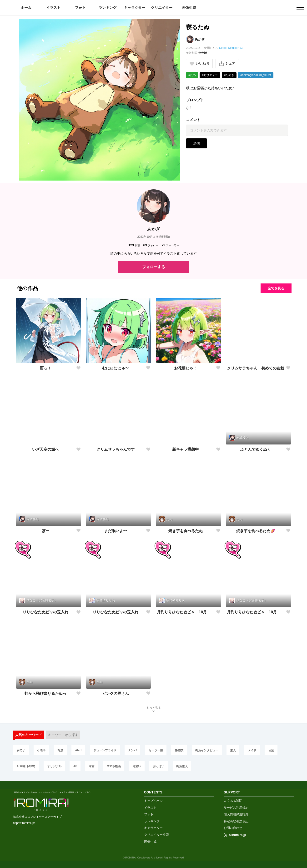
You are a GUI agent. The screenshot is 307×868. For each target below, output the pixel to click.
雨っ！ (45, 368)
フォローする (154, 267)
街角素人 (182, 766)
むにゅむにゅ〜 (116, 368)
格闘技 (179, 750)
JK (75, 766)
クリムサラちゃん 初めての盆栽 (256, 368)
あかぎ (200, 39)
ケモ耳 (41, 750)
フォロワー (170, 245)
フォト (80, 8)
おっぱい (159, 766)
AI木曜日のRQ (26, 766)
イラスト (53, 8)
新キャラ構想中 (186, 449)
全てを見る (276, 288)
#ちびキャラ (210, 75)
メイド (252, 750)
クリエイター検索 (156, 835)
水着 (92, 766)
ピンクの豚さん (116, 694)
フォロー (151, 245)
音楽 (271, 750)
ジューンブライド (105, 750)
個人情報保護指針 (236, 814)
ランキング (108, 8)
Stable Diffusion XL (231, 48)
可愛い (137, 766)
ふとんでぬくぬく (256, 449)
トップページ (153, 801)
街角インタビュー (207, 750)
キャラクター (135, 8)
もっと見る (154, 710)
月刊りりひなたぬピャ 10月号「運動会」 (185, 612)
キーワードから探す (63, 735)
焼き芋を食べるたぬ (186, 531)
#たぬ (192, 75)
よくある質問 (233, 801)
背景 (60, 750)
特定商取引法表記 (236, 821)
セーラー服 (156, 750)
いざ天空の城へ (45, 449)
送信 (196, 143)
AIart (78, 750)
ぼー (45, 531)
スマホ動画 (114, 766)
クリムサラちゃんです (116, 449)
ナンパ (132, 750)
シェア (227, 64)
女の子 (21, 750)
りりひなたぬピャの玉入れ (45, 612)
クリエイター (162, 8)
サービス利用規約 (236, 808)
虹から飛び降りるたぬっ (45, 694)
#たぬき (229, 75)
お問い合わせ (233, 828)
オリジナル (54, 766)
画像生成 (189, 8)
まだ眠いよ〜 (116, 531)
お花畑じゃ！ (186, 368)
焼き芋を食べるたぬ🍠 (256, 531)
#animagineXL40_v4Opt (256, 75)
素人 (233, 750)
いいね (199, 63)
